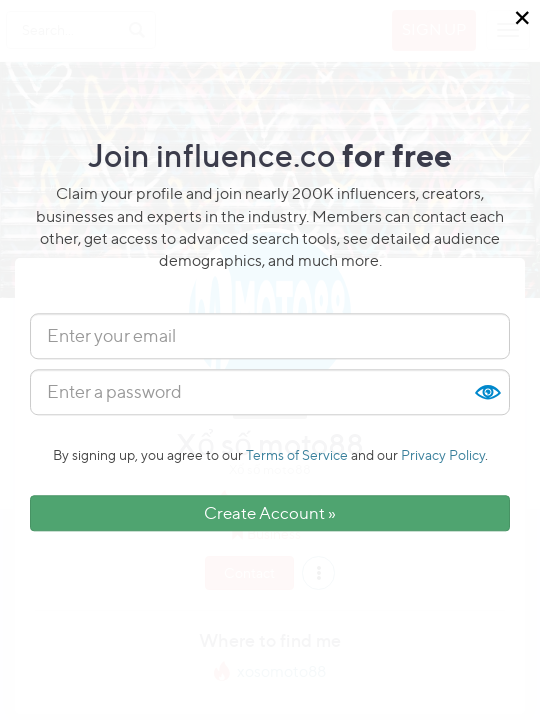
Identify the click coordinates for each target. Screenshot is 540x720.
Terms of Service (297, 454)
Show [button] (487, 392)
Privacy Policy (443, 454)
